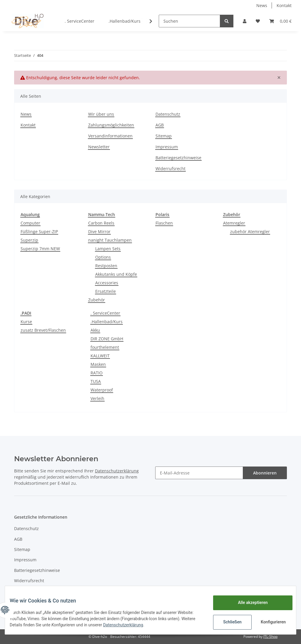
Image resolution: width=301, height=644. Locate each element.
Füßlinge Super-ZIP (39, 231)
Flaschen (164, 223)
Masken (98, 364)
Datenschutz (168, 114)
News (262, 5)
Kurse (26, 322)
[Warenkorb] (280, 21)
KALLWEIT (100, 356)
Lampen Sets (108, 249)
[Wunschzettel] (258, 21)
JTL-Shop (270, 636)
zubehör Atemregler (250, 231)
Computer (30, 223)
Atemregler (234, 223)
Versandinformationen (110, 136)
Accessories (107, 283)
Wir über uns (101, 114)
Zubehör (97, 300)
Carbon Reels (101, 223)
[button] (245, 21)
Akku (95, 330)
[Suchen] (189, 21)
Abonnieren (265, 473)
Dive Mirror (99, 231)
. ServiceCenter (105, 313)
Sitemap (164, 136)
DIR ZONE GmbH (107, 339)
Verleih (97, 398)
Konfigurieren (269, 622)
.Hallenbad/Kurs (107, 322)
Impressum (167, 147)
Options (103, 257)
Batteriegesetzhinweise (178, 158)
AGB (160, 125)
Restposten (106, 266)
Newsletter (99, 147)
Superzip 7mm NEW (40, 249)
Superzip (29, 240)
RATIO (97, 373)
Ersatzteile (106, 291)
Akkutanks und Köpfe (116, 274)
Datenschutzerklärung (156, 625)
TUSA (96, 381)
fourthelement (105, 347)
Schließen (228, 622)
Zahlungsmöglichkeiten (111, 125)
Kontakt (284, 5)
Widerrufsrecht (170, 169)
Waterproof (102, 390)
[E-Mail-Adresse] (199, 473)
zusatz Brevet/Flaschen (43, 330)
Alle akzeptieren (248, 602)
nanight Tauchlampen (110, 240)
